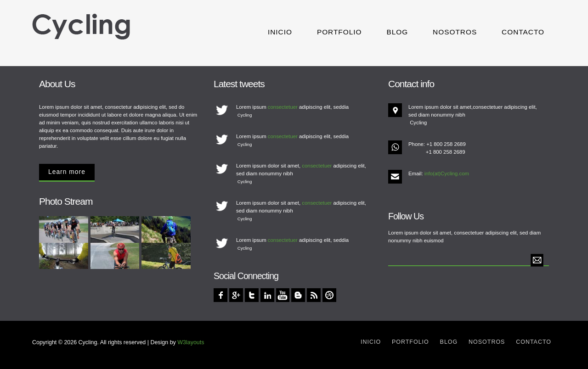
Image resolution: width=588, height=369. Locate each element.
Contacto (523, 32)
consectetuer (283, 107)
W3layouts (191, 342)
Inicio (280, 32)
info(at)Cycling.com (447, 173)
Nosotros (455, 32)
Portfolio (339, 32)
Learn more (67, 172)
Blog (397, 32)
